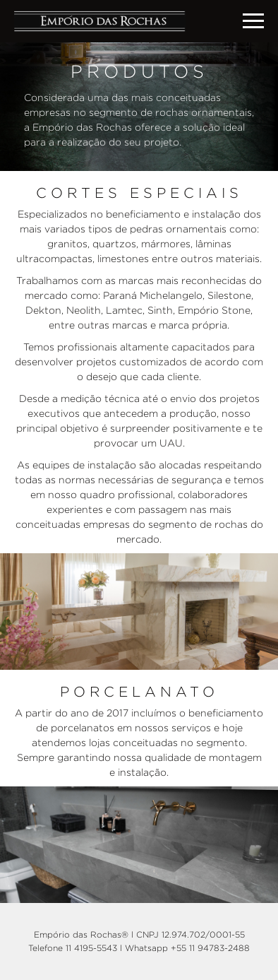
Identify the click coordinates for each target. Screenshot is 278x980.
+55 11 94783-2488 (210, 948)
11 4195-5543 (91, 948)
